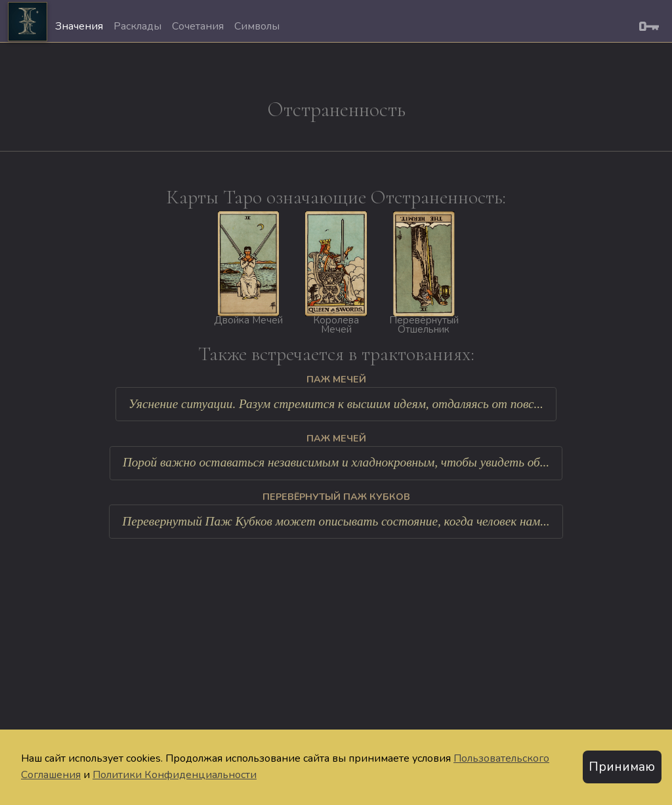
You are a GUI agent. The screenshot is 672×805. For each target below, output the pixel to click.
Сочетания (198, 26)
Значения (79, 26)
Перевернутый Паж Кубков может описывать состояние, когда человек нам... (336, 521)
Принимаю (622, 767)
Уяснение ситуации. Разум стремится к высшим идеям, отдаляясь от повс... (336, 404)
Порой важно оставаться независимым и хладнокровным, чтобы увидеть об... (336, 462)
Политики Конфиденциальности (175, 775)
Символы (257, 26)
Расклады (137, 26)
